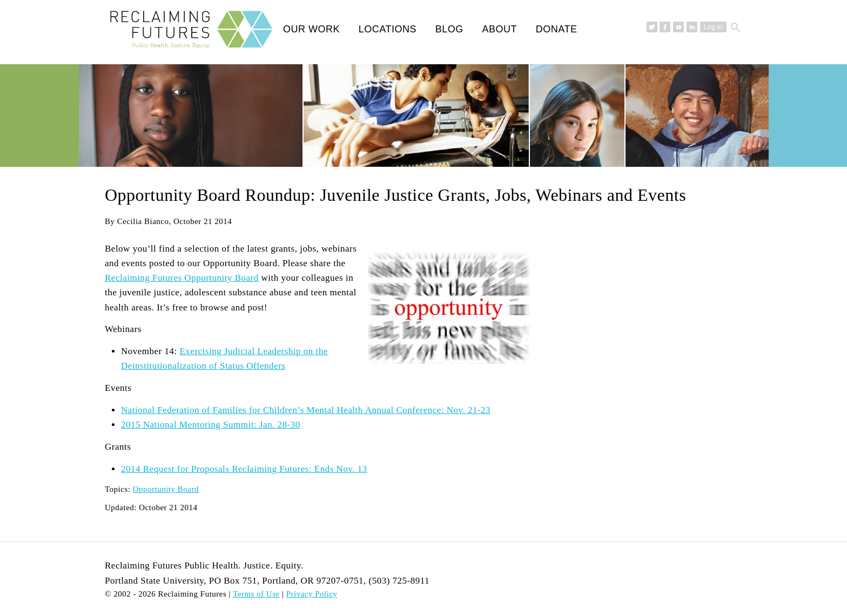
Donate (557, 29)
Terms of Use (256, 594)
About (499, 29)
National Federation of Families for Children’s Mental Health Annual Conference (306, 410)
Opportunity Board (166, 489)
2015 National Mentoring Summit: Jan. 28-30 (211, 425)
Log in (714, 27)
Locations (388, 29)
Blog (449, 29)
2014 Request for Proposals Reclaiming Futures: (244, 469)
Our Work (311, 29)
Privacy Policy (312, 594)
